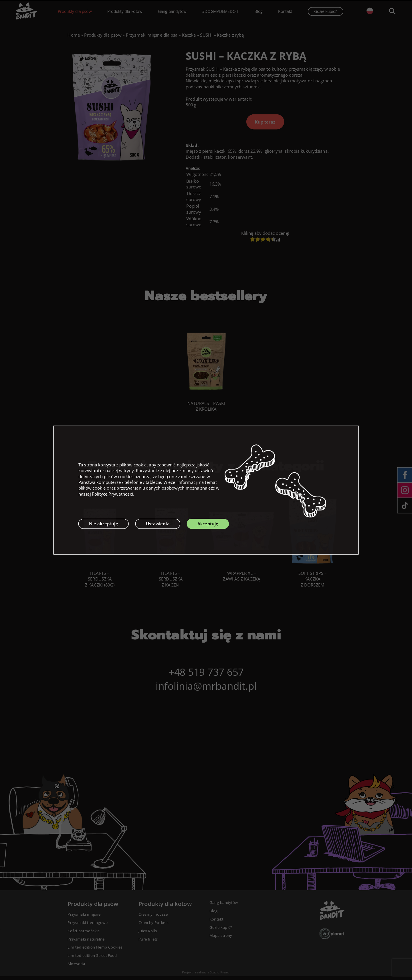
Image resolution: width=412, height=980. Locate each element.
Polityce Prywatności (112, 494)
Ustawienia (158, 524)
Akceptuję (208, 524)
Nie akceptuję (104, 524)
